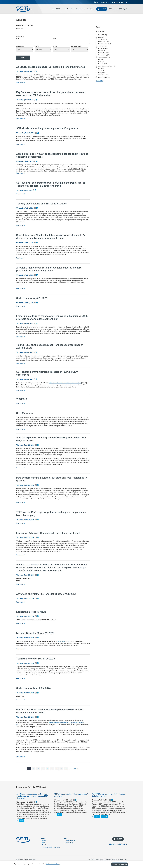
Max (54, 39)
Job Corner (114, 2)
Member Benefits (70, 841)
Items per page (76, 46)
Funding (90, 9)
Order (55, 46)
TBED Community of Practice (51, 847)
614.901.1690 (123, 860)
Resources (80, 9)
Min (17, 39)
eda (97, 817)
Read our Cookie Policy (53, 864)
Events (97, 2)
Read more (20, 83)
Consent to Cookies (120, 864)
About (43, 838)
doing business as (63, 641)
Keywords (19, 29)
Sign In (121, 2)
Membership (69, 9)
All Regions (20, 46)
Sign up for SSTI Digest (119, 9)
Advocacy (105, 2)
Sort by (37, 46)
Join (65, 838)
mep (22, 821)
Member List (69, 843)
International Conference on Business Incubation (65, 383)
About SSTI (57, 9)
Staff (44, 843)
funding (105, 817)
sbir (59, 815)
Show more (99, 81)
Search (126, 2)
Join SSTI (103, 9)
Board (44, 841)
